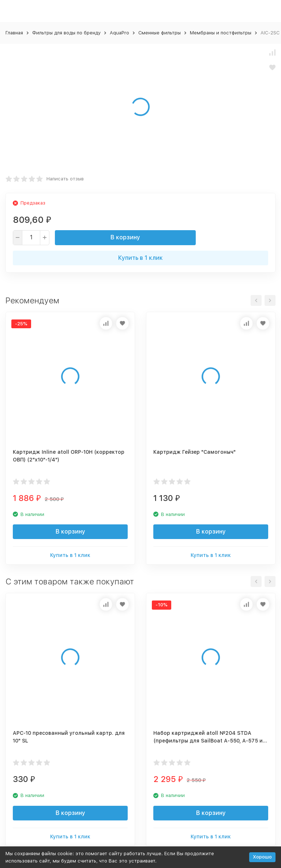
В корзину (125, 237)
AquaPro (119, 33)
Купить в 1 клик (140, 258)
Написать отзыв (65, 179)
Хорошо (262, 857)
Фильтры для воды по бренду (66, 33)
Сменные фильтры (160, 33)
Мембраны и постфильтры (221, 33)
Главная (14, 33)
